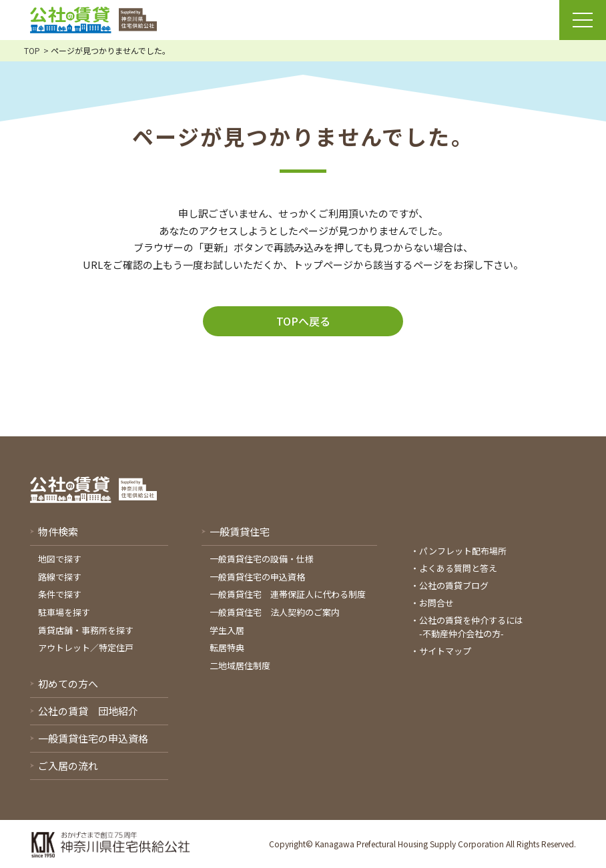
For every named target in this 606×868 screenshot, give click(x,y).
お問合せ (436, 603)
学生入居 (227, 630)
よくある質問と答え (458, 568)
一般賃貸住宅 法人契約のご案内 (275, 612)
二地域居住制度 (240, 666)
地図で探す (60, 559)
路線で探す (60, 577)
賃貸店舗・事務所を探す (86, 630)
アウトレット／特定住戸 (86, 647)
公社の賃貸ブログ (454, 585)
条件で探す (60, 594)
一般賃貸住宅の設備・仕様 (262, 559)
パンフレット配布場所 (463, 551)
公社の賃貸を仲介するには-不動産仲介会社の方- (471, 627)
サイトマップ (445, 651)
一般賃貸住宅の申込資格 (257, 577)
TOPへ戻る (303, 321)
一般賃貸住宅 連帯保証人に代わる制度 (288, 594)
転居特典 (227, 647)
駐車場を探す (64, 612)
